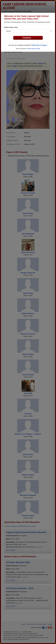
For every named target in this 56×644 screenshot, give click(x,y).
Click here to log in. (39, 45)
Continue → (28, 38)
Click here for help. (34, 49)
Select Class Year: (11, 27)
